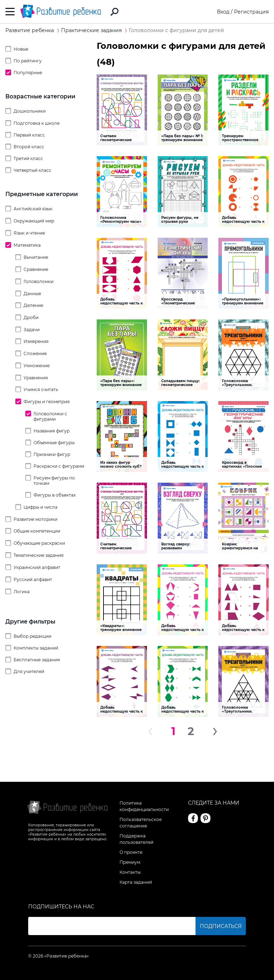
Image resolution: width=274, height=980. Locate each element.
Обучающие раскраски (39, 543)
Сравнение (36, 269)
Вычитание (36, 257)
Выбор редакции (32, 636)
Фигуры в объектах (55, 495)
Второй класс (29, 147)
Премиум (130, 862)
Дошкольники (30, 111)
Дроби (31, 317)
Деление (33, 305)
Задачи (32, 330)
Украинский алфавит (37, 567)
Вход (223, 12)
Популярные (28, 73)
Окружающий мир (34, 221)
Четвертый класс (32, 170)
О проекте (131, 852)
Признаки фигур (52, 454)
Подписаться (221, 926)
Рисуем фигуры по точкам (54, 481)
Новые (21, 49)
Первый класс (29, 135)
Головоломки (39, 281)
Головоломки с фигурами (50, 416)
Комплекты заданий (36, 648)
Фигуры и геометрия (47, 402)
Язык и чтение (29, 233)
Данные (32, 294)
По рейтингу (28, 61)
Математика (27, 245)
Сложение (35, 353)
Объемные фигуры (54, 443)
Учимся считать (41, 389)
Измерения (36, 341)
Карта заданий (136, 882)
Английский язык (33, 209)
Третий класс (28, 158)
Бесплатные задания (37, 660)
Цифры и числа (40, 507)
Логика (22, 592)
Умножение (37, 366)
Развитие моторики (35, 519)
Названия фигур (52, 431)
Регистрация (251, 12)
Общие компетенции (37, 531)
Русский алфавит (33, 579)
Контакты (130, 872)
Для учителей (29, 671)
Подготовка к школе (37, 123)
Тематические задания (39, 555)
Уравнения (36, 378)
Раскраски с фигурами (59, 466)
